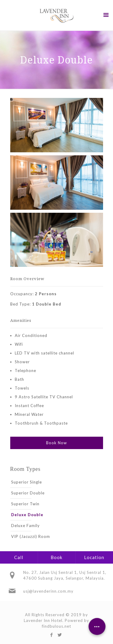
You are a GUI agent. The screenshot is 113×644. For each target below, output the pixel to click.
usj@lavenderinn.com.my (48, 591)
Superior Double (28, 493)
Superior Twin (25, 504)
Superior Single (27, 482)
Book (56, 557)
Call (19, 557)
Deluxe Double (27, 515)
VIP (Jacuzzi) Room (31, 536)
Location (94, 557)
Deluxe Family (25, 526)
